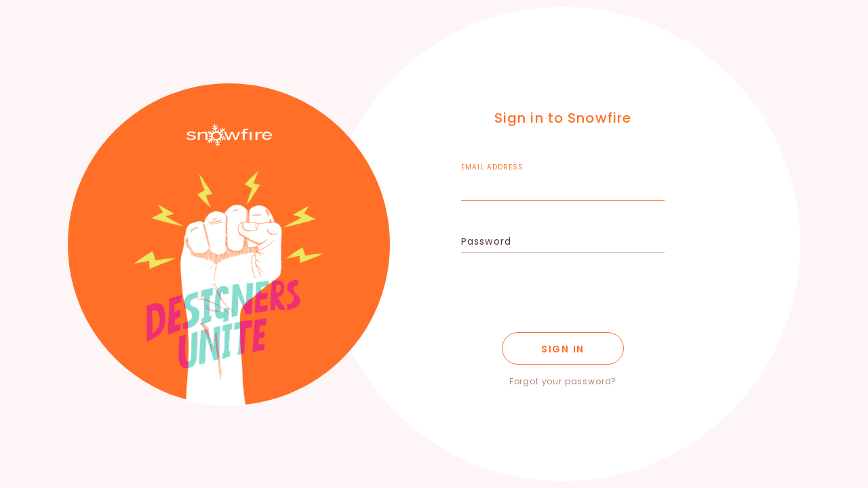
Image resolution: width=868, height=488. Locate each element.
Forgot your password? (563, 381)
